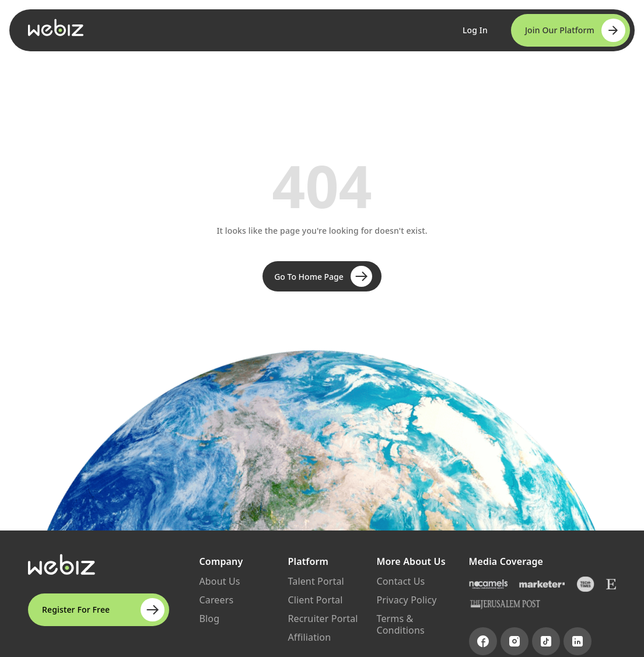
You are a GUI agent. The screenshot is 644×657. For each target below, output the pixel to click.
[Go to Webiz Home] (56, 27)
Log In (475, 30)
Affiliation (310, 637)
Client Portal (316, 600)
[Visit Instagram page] (514, 641)
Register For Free (103, 610)
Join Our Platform (575, 30)
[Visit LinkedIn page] (577, 641)
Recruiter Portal (323, 619)
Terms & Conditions (401, 624)
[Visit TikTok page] (546, 641)
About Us (220, 581)
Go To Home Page (323, 276)
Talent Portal (316, 581)
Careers (217, 600)
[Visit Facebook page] (483, 641)
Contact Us (401, 581)
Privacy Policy (407, 600)
